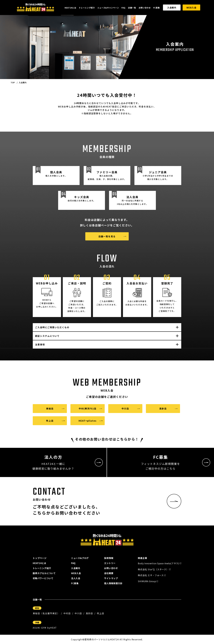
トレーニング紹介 (87, 8)
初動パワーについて (43, 578)
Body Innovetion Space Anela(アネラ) (159, 563)
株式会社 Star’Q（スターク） (153, 569)
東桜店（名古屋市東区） (46, 613)
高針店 (163, 408)
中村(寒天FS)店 (87, 408)
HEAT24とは (70, 8)
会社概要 (109, 573)
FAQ (123, 8)
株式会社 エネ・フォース (151, 575)
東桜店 (50, 408)
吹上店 (50, 421)
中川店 (125, 408)
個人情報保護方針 (113, 583)
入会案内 (172, 8)
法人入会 (76, 578)
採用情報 (109, 558)
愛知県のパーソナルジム (97, 639)
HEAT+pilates (88, 421)
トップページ (40, 558)
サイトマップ (111, 578)
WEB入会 (191, 8)
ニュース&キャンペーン (108, 8)
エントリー (110, 563)
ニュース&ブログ (80, 558)
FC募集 (157, 8)
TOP (13, 82)
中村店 (67, 613)
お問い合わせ (145, 8)
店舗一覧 (132, 8)
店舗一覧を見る (107, 236)
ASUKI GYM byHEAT (45, 628)
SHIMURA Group (147, 581)
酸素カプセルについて (44, 573)
